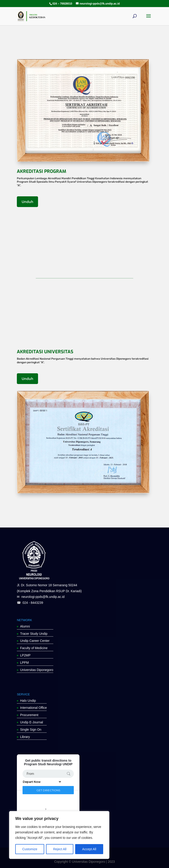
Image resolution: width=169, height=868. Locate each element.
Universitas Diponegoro (37, 670)
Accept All (89, 849)
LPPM (24, 663)
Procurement (29, 715)
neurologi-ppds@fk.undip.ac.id (43, 597)
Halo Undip (28, 701)
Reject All (60, 849)
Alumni (25, 626)
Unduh (27, 202)
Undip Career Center (35, 641)
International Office (33, 708)
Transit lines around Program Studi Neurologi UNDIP (46, 807)
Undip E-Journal (31, 722)
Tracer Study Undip (34, 634)
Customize (30, 849)
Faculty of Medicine (34, 648)
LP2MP (25, 655)
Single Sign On (31, 730)
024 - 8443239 (33, 603)
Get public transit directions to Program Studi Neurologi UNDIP (48, 762)
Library (25, 737)
